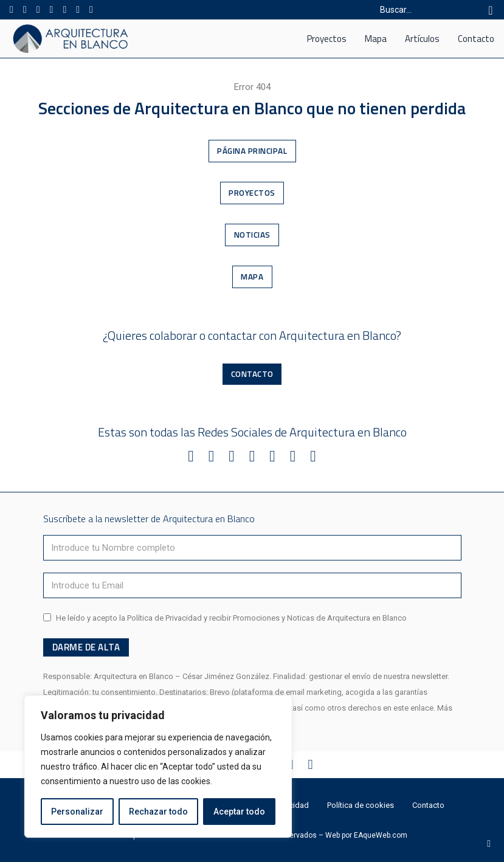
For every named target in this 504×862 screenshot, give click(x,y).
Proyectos (327, 39)
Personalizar (77, 812)
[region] (158, 767)
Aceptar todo (239, 812)
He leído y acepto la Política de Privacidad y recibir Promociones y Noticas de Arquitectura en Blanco (231, 618)
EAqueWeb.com (381, 835)
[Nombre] (252, 548)
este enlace (413, 708)
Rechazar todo (158, 812)
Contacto (476, 39)
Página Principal (252, 151)
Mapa (376, 39)
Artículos (422, 39)
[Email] (252, 585)
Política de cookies (361, 805)
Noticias (252, 235)
